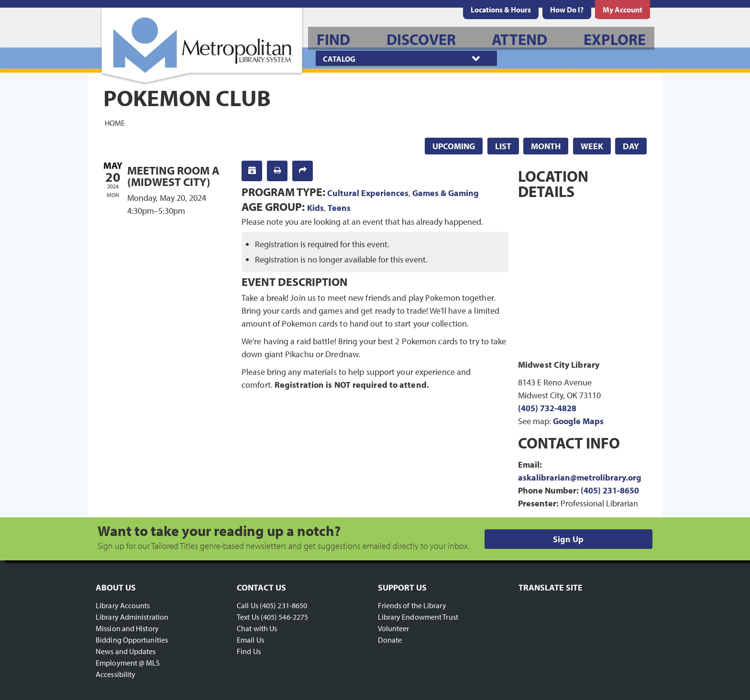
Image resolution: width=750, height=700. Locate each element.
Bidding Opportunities (132, 640)
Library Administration (132, 617)
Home (115, 122)
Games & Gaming (446, 193)
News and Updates (126, 651)
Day (631, 146)
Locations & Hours (501, 10)
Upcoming (454, 146)
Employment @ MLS (128, 663)
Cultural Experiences (368, 193)
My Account (623, 10)
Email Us (250, 640)
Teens (339, 208)
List (503, 146)
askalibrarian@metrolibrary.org (580, 477)
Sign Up (568, 539)
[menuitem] (501, 10)
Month (546, 146)
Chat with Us (257, 628)
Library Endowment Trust (418, 617)
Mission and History (127, 628)
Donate (390, 640)
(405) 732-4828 (547, 408)
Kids (315, 208)
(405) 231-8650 (610, 490)
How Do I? (567, 10)
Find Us (249, 651)
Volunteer (394, 628)
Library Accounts (123, 605)
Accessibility (116, 674)
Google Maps (578, 421)
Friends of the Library (412, 605)
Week (592, 146)
